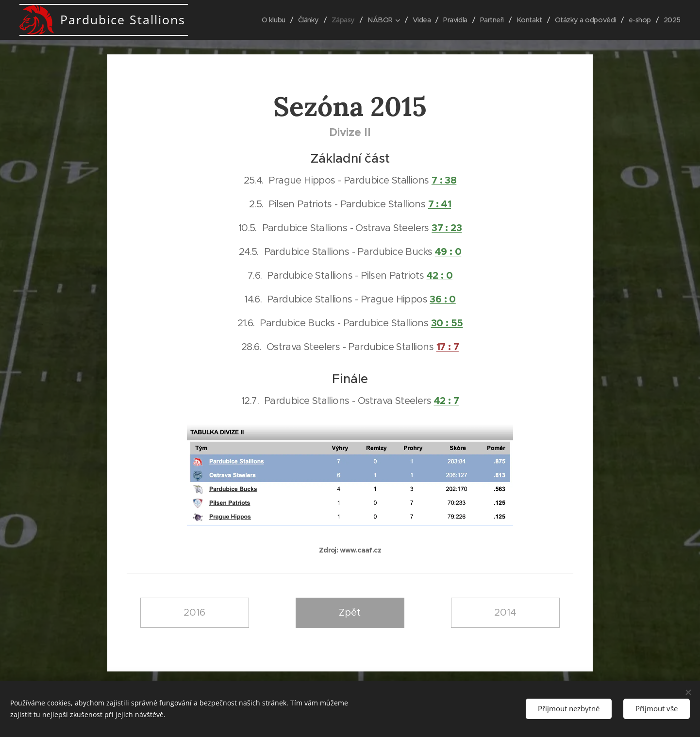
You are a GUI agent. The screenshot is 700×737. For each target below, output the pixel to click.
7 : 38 (444, 180)
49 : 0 (448, 251)
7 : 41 (440, 204)
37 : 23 (447, 228)
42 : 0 (440, 275)
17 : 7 (448, 347)
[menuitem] (259, 20)
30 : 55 (447, 323)
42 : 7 (446, 401)
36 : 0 (442, 299)
